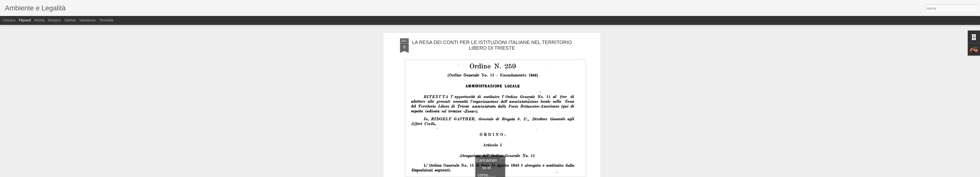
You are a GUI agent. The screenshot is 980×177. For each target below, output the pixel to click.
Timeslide (106, 20)
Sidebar (70, 20)
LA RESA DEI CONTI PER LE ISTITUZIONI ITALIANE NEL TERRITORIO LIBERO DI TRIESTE (492, 26)
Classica (9, 20)
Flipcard (25, 20)
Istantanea (88, 20)
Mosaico (54, 20)
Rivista (39, 20)
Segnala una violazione (525, 174)
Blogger (505, 174)
